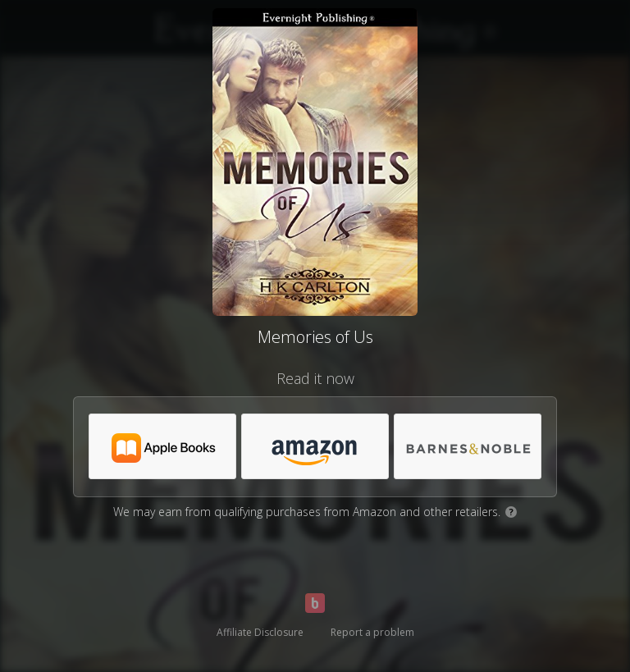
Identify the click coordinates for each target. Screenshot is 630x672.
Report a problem (372, 632)
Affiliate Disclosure (260, 632)
